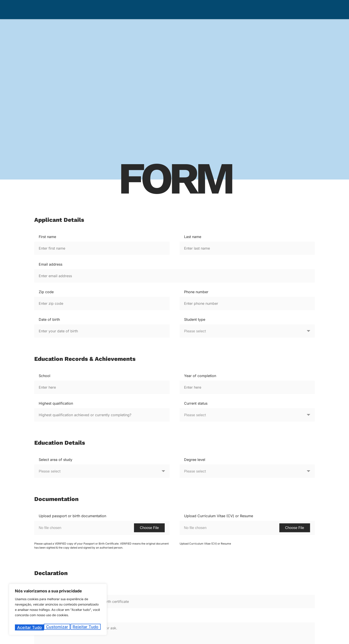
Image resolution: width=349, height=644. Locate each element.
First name (47, 237)
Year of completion (200, 376)
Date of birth (49, 319)
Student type (195, 319)
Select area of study (56, 460)
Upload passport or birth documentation (72, 516)
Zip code (46, 292)
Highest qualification (56, 403)
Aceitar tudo (87, 627)
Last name (193, 237)
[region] (58, 611)
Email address (51, 264)
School (45, 376)
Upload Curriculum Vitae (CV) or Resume (219, 516)
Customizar (27, 627)
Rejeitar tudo (57, 627)
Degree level (195, 460)
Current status (196, 403)
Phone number (196, 292)
